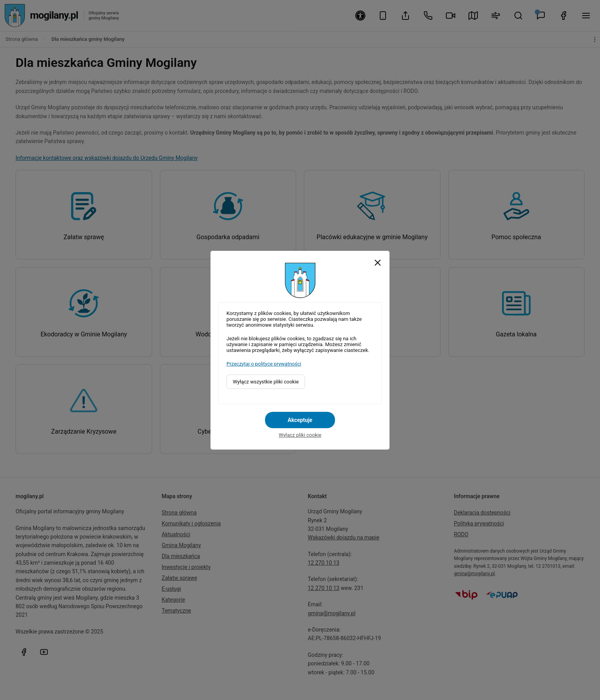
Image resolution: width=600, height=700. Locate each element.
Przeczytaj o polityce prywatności (264, 364)
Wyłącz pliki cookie (300, 435)
